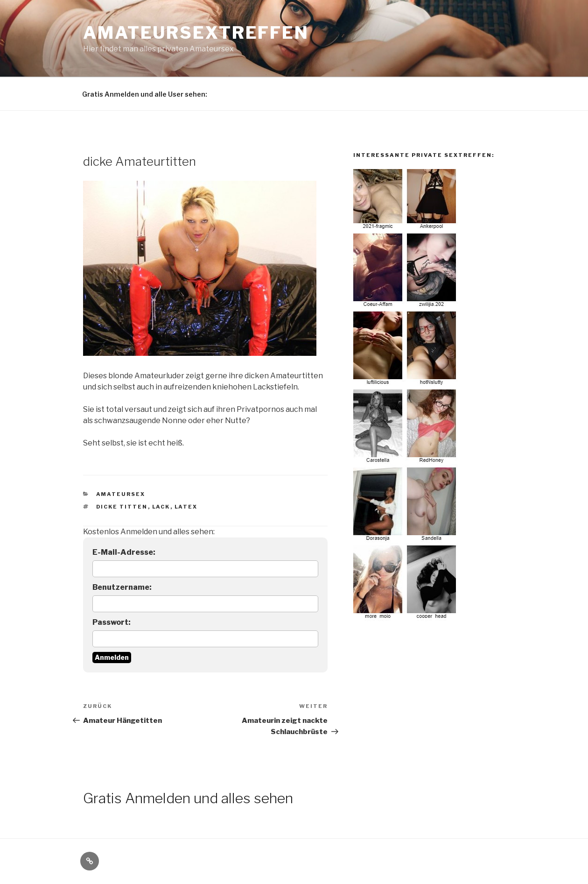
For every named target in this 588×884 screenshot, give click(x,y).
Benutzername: (122, 587)
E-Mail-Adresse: (124, 552)
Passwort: (112, 622)
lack (161, 507)
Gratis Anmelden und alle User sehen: (145, 94)
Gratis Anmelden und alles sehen (188, 798)
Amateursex (121, 494)
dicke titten (122, 507)
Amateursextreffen (196, 33)
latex (186, 507)
